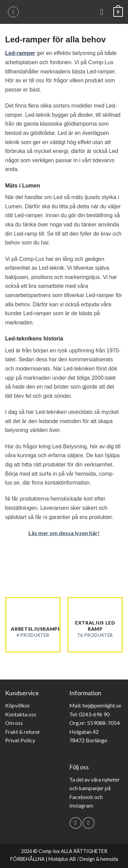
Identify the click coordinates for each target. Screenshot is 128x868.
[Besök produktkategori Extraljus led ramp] (95, 625)
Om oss (14, 723)
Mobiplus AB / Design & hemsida (83, 859)
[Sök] (13, 12)
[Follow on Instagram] (89, 823)
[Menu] (104, 12)
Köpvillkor (18, 705)
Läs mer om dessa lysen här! (64, 533)
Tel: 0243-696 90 (89, 714)
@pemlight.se (105, 705)
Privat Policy (20, 740)
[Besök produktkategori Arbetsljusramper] (33, 625)
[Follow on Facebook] (76, 823)
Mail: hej (79, 705)
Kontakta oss (21, 714)
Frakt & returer (23, 732)
